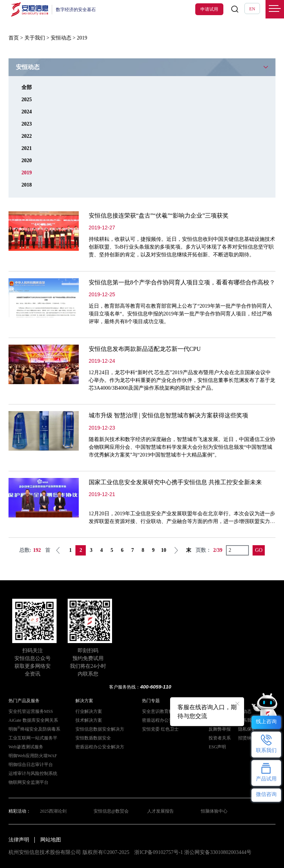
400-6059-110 (156, 687)
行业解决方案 (89, 711)
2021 (27, 148)
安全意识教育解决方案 (164, 711)
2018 (27, 185)
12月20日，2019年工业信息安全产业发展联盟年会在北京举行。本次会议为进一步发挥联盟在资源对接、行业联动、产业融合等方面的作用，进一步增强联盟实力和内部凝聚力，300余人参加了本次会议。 (182, 521)
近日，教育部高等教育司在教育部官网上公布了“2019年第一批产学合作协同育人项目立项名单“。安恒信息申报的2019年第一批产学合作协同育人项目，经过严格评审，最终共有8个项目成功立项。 (180, 314)
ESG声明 (217, 747)
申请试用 (209, 9)
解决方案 (84, 701)
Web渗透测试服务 (26, 747)
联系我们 (247, 720)
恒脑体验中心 (214, 811)
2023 (27, 124)
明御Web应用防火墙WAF (33, 756)
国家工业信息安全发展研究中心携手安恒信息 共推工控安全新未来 (175, 482)
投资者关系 (220, 738)
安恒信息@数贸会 (111, 811)
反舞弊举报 (220, 729)
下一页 (176, 550)
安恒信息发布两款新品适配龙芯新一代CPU (145, 349)
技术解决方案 (89, 720)
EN (252, 9)
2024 (27, 112)
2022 (27, 136)
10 (163, 550)
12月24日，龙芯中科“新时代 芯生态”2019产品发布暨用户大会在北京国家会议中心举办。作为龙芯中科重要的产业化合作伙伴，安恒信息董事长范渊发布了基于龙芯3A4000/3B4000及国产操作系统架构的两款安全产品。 (182, 380)
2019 (27, 173)
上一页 (58, 550)
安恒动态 (61, 38)
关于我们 (35, 38)
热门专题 (151, 701)
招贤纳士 (247, 738)
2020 (27, 160)
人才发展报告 (160, 811)
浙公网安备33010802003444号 (218, 852)
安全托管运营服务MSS (31, 711)
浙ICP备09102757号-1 (158, 852)
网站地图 (51, 840)
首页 (14, 38)
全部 (27, 87)
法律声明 (19, 840)
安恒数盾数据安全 (93, 738)
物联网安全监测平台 (28, 782)
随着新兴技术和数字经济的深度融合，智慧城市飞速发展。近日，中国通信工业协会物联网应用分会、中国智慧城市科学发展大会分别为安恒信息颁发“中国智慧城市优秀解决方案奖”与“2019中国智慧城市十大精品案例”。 (182, 447)
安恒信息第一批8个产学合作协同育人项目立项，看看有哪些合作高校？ (182, 282)
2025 (27, 100)
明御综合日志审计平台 (31, 765)
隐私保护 (247, 729)
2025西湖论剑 (53, 811)
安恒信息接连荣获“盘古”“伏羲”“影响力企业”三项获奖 (159, 216)
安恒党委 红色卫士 (160, 729)
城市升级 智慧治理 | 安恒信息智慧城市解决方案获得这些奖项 (168, 415)
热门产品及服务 (24, 701)
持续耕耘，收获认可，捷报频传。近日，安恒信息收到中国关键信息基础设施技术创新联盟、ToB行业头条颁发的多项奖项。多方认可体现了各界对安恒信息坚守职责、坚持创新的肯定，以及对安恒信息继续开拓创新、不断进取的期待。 (182, 247)
